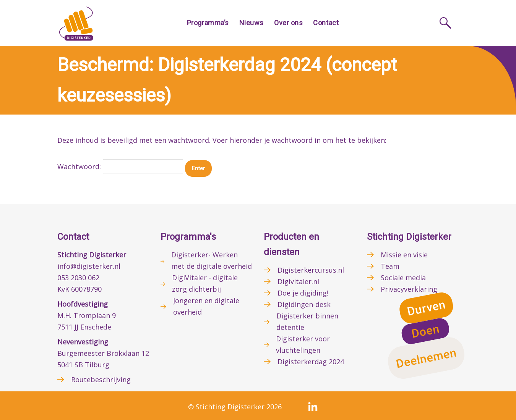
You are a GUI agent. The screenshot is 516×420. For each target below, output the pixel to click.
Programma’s (208, 23)
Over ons (288, 23)
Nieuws (252, 23)
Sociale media (403, 278)
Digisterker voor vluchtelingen (303, 344)
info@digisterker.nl (89, 266)
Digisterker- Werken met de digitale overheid (212, 260)
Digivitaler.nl (298, 281)
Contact (326, 23)
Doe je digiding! (303, 293)
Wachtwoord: (120, 166)
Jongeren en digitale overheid (206, 306)
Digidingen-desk (304, 304)
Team (390, 266)
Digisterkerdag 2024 (311, 362)
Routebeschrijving (101, 380)
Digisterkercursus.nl (311, 270)
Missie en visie (404, 255)
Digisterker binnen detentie (307, 321)
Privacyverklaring (409, 289)
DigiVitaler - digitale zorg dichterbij (205, 283)
